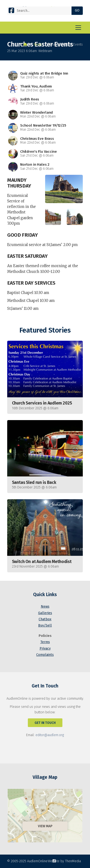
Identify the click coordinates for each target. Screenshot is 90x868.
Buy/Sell (45, 625)
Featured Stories (45, 330)
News (38, 44)
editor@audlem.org (50, 735)
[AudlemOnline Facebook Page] (11, 11)
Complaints (45, 655)
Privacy (45, 648)
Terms (45, 642)
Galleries (45, 613)
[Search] (41, 11)
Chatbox (45, 619)
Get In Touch (45, 723)
